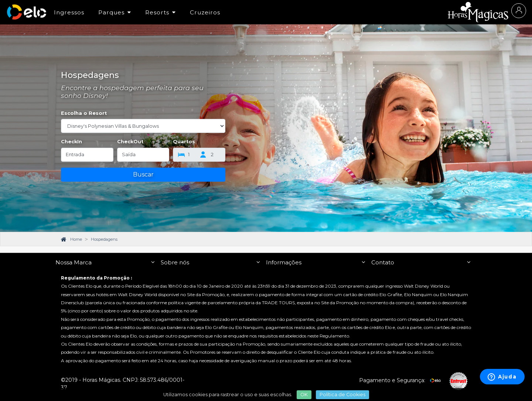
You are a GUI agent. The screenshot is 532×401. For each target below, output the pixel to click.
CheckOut (130, 142)
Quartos (184, 142)
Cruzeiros (205, 12)
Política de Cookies (342, 395)
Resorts (161, 12)
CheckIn (71, 142)
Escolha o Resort (84, 113)
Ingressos (69, 12)
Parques (115, 12)
